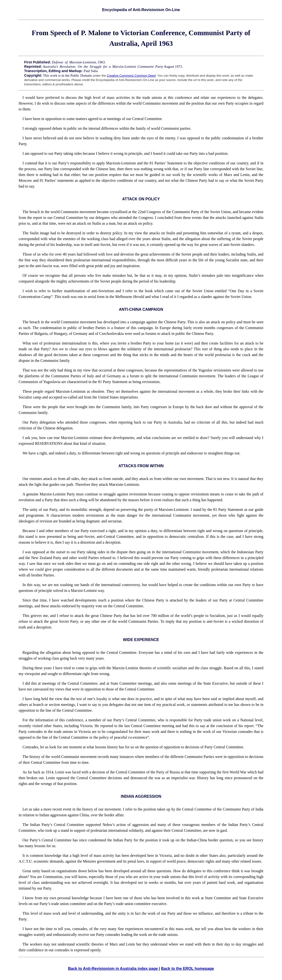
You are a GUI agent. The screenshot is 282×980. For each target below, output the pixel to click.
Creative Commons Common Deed (131, 76)
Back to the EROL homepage (187, 969)
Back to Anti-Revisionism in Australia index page (113, 969)
